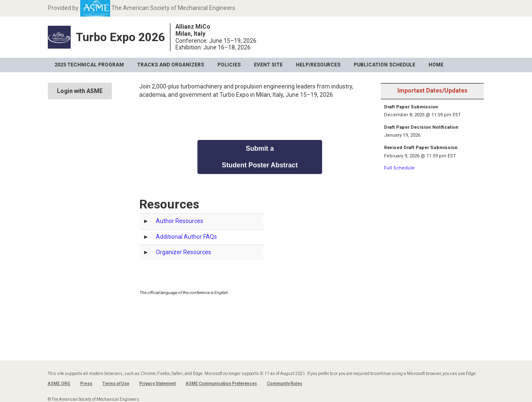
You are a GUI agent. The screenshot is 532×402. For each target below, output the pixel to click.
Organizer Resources (183, 252)
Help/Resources (318, 65)
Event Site (268, 65)
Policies (229, 65)
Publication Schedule (384, 65)
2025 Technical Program (89, 65)
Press (86, 384)
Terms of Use (116, 384)
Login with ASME (80, 91)
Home (436, 65)
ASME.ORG (59, 384)
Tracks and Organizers (171, 65)
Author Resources (180, 221)
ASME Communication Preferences (221, 384)
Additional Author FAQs (186, 237)
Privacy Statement (158, 384)
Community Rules (284, 384)
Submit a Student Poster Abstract (260, 157)
